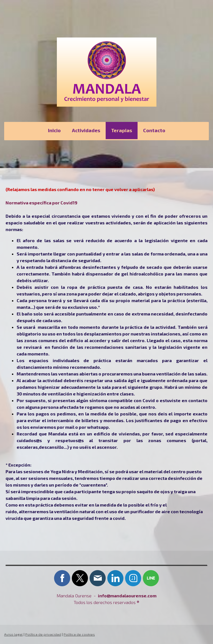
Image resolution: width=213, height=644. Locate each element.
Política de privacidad (43, 634)
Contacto (154, 130)
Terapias (122, 130)
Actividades (86, 130)
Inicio (54, 130)
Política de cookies (79, 634)
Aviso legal (13, 634)
